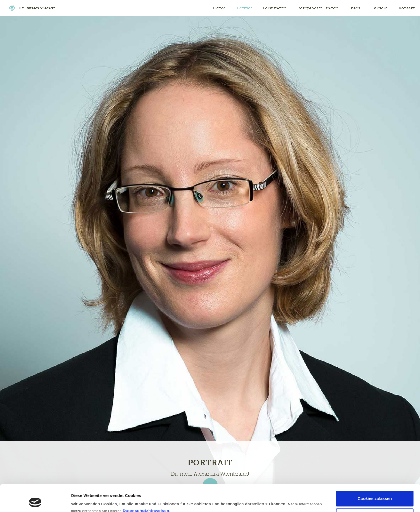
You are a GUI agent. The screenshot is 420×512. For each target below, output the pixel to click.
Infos (355, 8)
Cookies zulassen (375, 473)
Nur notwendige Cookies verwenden (375, 494)
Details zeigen (85, 501)
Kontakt (407, 8)
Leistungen (275, 8)
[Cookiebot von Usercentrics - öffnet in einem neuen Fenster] (35, 501)
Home (219, 8)
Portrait (244, 8)
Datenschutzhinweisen (146, 486)
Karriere (379, 8)
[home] (32, 8)
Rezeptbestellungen (318, 8)
